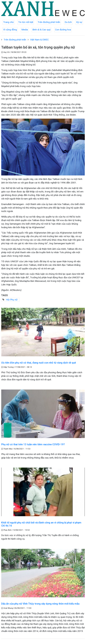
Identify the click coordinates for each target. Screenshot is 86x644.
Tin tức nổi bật (26, 22)
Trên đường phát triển (49, 22)
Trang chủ (8, 22)
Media (25, 30)
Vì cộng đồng (10, 30)
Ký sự (79, 22)
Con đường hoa (63, 30)
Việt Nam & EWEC (39, 40)
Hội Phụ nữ (12, 300)
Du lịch (68, 22)
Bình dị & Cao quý (41, 30)
